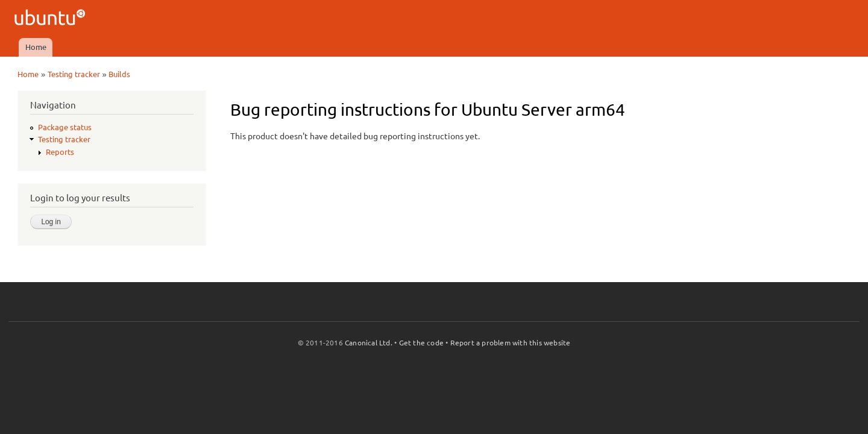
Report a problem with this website (511, 343)
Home (36, 47)
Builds (119, 74)
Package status (65, 127)
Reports (60, 152)
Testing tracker (74, 74)
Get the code (421, 343)
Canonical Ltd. (369, 343)
